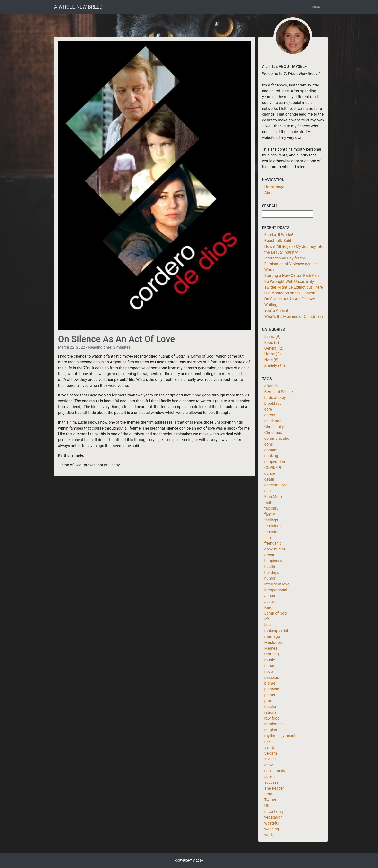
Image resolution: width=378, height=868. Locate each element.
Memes (271, 648)
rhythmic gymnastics (282, 736)
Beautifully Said (278, 241)
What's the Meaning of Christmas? (294, 316)
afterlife (271, 386)
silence (271, 759)
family (270, 514)
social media (275, 771)
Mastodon (273, 642)
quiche (270, 707)
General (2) (274, 348)
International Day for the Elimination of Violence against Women (291, 264)
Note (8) (272, 360)
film (268, 537)
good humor (275, 549)
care (268, 409)
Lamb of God (276, 613)
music (270, 660)
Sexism (271, 753)
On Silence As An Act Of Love (290, 299)
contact (271, 450)
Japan (270, 596)
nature (270, 666)
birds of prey (275, 398)
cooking (271, 456)
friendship (273, 543)
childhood (273, 421)
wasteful (272, 823)
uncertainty (274, 812)
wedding (272, 829)
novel (269, 672)
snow (269, 765)
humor (270, 578)
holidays (272, 572)
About (317, 7)
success (272, 782)
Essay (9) (273, 337)
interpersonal (276, 590)
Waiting (271, 305)
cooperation (275, 462)
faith (268, 503)
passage (272, 677)
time (268, 794)
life (267, 619)
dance (270, 473)
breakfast (273, 403)
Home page (274, 187)
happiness (273, 561)
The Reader (274, 788)
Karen (269, 607)
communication (278, 438)
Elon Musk (273, 497)
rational (271, 712)
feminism (273, 526)
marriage (272, 637)
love (268, 625)
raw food (272, 718)
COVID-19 (273, 468)
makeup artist (276, 631)
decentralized (276, 485)
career (270, 415)
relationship (275, 724)
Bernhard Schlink (279, 392)
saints (270, 747)
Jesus (270, 602)
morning (272, 654)
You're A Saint (276, 311)
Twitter (270, 800)
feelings (271, 520)
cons (269, 444)
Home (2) (273, 354)
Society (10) (275, 366)
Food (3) (272, 342)
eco (268, 491)
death (269, 479)
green (269, 555)
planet (270, 683)
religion (271, 730)
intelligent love (277, 584)
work (269, 835)
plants (270, 695)
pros (268, 701)
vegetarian (273, 817)
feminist (272, 532)
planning (272, 689)
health (270, 567)
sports (270, 777)
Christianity (274, 427)
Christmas (273, 433)
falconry (272, 508)
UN (267, 806)
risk (268, 742)
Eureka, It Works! (279, 235)
